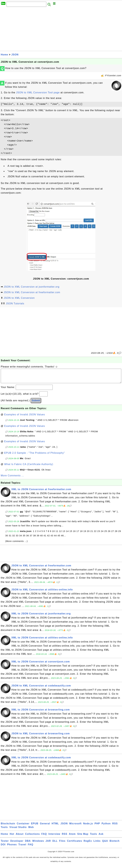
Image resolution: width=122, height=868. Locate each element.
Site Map (83, 837)
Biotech (115, 844)
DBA (28, 844)
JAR (48, 844)
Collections (32, 837)
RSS (115, 827)
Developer (17, 844)
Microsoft (75, 827)
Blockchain (8, 827)
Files (62, 844)
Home (4, 55)
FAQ (44, 837)
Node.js (88, 827)
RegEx (88, 844)
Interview (54, 837)
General (45, 827)
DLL (55, 844)
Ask (101, 837)
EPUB (35, 827)
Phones (12, 848)
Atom (72, 837)
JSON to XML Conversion (19, 298)
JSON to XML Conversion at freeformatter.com (32, 292)
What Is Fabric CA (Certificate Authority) (29, 467)
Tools (4, 830)
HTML (55, 827)
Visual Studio (18, 830)
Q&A (105, 844)
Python (106, 827)
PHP (97, 827)
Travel (22, 848)
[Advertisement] (61, 30)
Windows (38, 844)
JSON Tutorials (15, 304)
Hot (12, 837)
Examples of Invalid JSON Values (25, 418)
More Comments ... (12, 479)
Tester (5, 844)
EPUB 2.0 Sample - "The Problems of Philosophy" (35, 456)
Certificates (75, 844)
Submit (36, 403)
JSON (15, 55)
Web (31, 830)
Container (23, 827)
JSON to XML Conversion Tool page (38, 93)
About (20, 837)
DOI (3, 848)
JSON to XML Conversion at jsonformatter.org (31, 287)
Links (97, 844)
